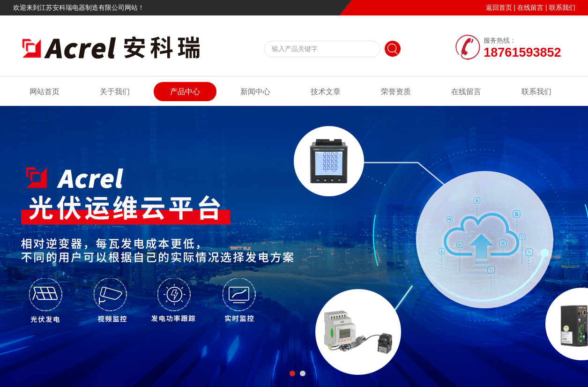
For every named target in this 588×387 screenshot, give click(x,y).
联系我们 (562, 7)
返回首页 (499, 7)
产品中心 (185, 92)
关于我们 (115, 92)
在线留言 (530, 7)
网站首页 (45, 92)
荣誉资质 (396, 92)
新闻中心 (255, 92)
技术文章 (326, 92)
